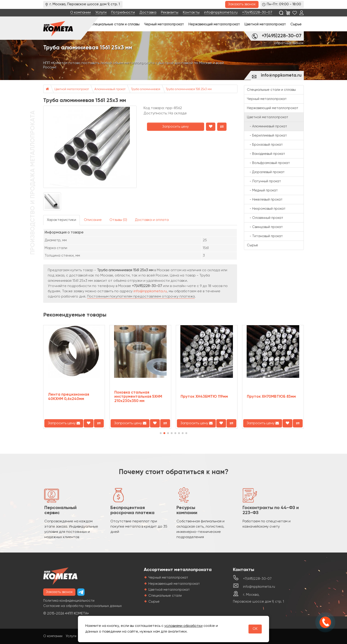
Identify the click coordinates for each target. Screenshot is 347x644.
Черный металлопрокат (164, 24)
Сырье (296, 24)
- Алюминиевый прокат (267, 126)
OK (255, 629)
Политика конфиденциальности (69, 601)
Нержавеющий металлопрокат (214, 24)
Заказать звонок (242, 4)
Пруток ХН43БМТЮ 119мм (204, 397)
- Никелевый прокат (265, 200)
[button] (161, 433)
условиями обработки (183, 626)
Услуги (101, 13)
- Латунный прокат (264, 181)
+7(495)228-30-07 (257, 13)
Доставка (148, 13)
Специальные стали (165, 596)
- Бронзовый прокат (265, 145)
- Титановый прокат (265, 236)
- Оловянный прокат (265, 218)
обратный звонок (289, 43)
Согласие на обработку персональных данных (83, 606)
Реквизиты (170, 13)
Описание (93, 220)
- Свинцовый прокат (265, 227)
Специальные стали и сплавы (115, 24)
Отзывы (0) (118, 220)
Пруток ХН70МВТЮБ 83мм (271, 397)
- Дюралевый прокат (266, 172)
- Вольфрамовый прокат (268, 163)
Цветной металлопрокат (265, 24)
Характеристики (61, 220)
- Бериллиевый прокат (267, 136)
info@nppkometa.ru (221, 13)
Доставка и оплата (152, 220)
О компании (80, 13)
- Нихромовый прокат (266, 209)
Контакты (191, 13)
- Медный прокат (262, 190)
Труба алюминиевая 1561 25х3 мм (189, 89)
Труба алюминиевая (146, 89)
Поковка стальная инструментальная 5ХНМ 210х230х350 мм (138, 397)
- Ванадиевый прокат (266, 154)
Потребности (123, 13)
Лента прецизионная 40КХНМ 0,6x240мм (69, 397)
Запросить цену (176, 127)
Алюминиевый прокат (110, 89)
